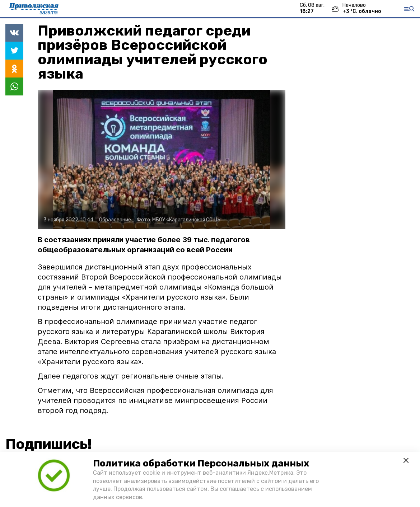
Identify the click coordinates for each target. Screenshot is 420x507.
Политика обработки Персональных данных (201, 463)
